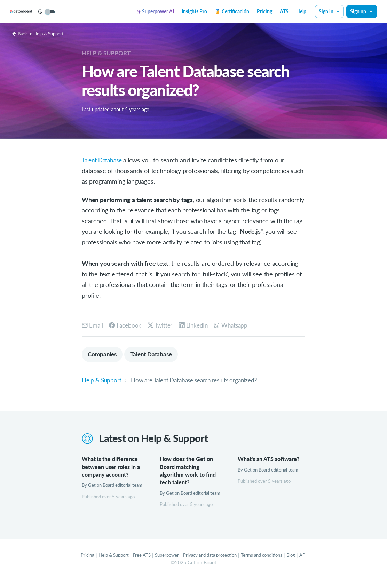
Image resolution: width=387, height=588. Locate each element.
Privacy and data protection (211, 563)
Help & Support (107, 53)
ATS (284, 11)
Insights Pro (194, 11)
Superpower (164, 563)
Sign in (330, 11)
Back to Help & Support (41, 34)
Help (301, 11)
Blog (299, 563)
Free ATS (137, 563)
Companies (103, 354)
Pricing (264, 11)
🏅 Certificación (232, 11)
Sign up (362, 11)
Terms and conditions (268, 563)
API (312, 563)
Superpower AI (155, 11)
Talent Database (104, 160)
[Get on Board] (32, 12)
